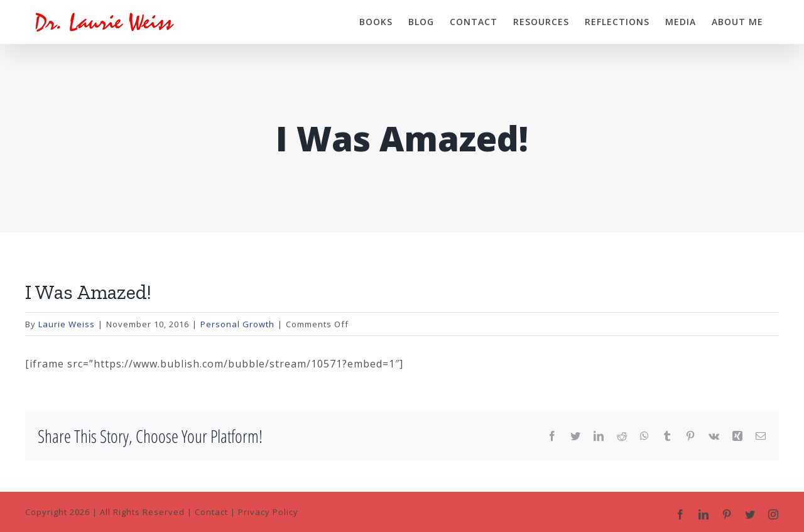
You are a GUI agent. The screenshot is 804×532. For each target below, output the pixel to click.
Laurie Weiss (67, 324)
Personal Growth (237, 324)
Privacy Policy (268, 512)
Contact (211, 512)
